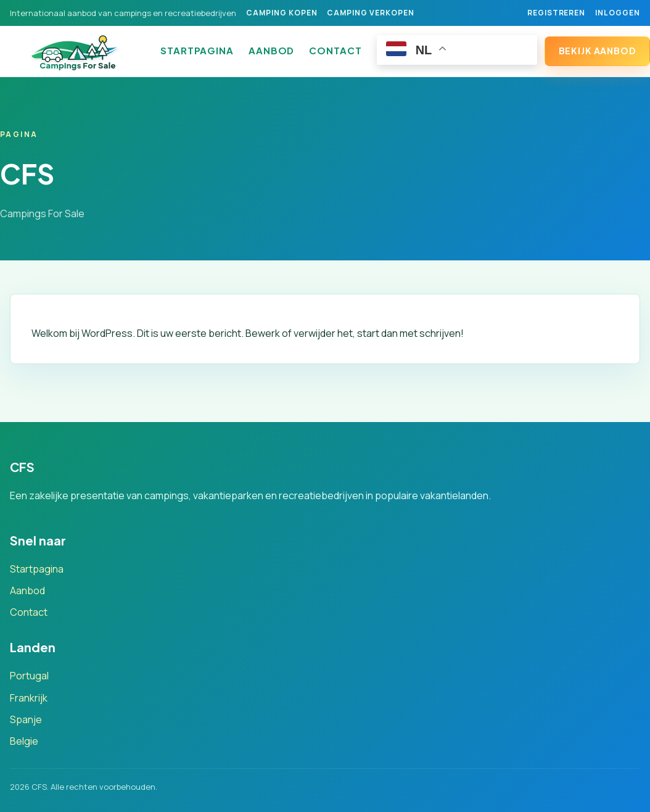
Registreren (557, 13)
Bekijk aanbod (597, 51)
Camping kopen (282, 13)
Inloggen (618, 13)
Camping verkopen (370, 13)
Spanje (26, 719)
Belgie (24, 741)
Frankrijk (29, 698)
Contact (335, 50)
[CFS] (78, 51)
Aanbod (271, 50)
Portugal (29, 676)
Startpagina (197, 50)
